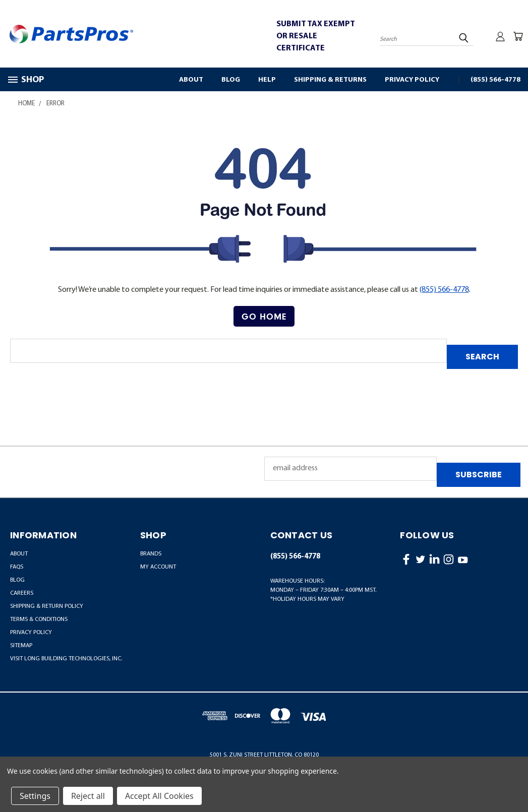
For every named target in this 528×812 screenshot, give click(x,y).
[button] (264, 317)
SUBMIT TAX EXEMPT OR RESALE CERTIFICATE (316, 36)
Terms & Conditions (39, 619)
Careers (22, 593)
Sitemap (21, 646)
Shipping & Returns (330, 80)
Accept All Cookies (159, 796)
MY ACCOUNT (158, 567)
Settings (35, 796)
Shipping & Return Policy (47, 606)
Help (267, 80)
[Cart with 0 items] (518, 36)
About (191, 80)
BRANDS (151, 554)
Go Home (264, 316)
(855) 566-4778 (495, 80)
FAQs (17, 567)
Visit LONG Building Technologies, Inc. (66, 659)
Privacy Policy (412, 80)
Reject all (88, 796)
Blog (231, 80)
